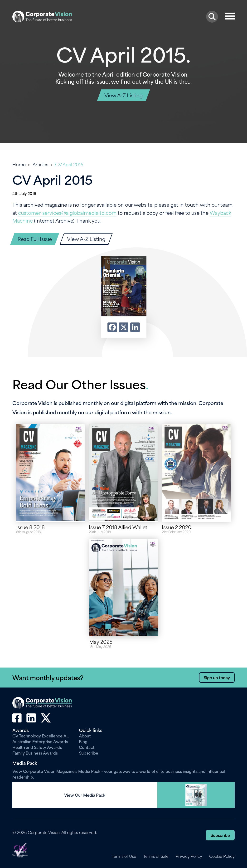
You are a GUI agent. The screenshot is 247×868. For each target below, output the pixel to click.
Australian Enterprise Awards (40, 741)
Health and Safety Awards (37, 747)
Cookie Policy (222, 856)
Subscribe (89, 753)
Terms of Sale (156, 856)
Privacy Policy (189, 856)
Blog (83, 741)
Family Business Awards (35, 753)
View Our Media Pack (85, 795)
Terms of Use (124, 856)
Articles (40, 164)
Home (19, 164)
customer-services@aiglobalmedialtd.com (67, 212)
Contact (87, 747)
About (85, 736)
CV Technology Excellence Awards (42, 736)
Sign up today (217, 677)
